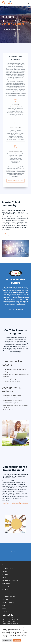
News (4, 606)
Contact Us (6, 612)
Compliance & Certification (10, 581)
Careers (5, 577)
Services (5, 571)
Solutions (5, 574)
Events (4, 609)
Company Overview (8, 568)
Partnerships (6, 584)
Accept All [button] (17, 640)
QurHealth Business (8, 602)
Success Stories (7, 587)
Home (4, 565)
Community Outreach (9, 596)
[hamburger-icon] (25, 3)
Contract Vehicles (8, 593)
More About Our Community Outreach (15, 542)
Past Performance (8, 590)
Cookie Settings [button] (7, 640)
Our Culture (6, 599)
